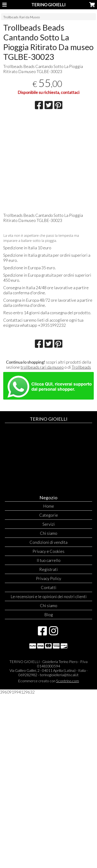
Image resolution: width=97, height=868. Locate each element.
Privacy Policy (49, 578)
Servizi (49, 524)
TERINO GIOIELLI (48, 5)
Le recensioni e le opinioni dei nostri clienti (49, 596)
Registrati (48, 569)
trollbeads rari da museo (42, 367)
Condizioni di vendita (48, 542)
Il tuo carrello (49, 560)
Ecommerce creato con (48, 681)
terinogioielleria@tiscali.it (59, 675)
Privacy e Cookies (48, 551)
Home (49, 506)
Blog (49, 615)
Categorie (49, 515)
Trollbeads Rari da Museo (22, 17)
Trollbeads (81, 367)
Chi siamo (49, 533)
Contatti (49, 587)
